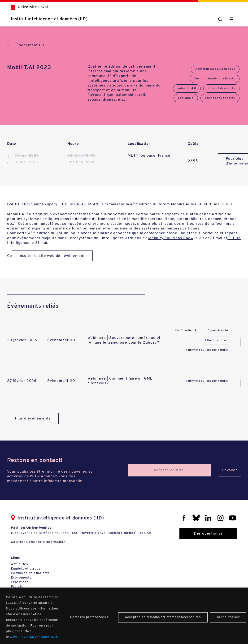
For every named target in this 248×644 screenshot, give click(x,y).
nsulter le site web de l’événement (52, 256)
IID (65, 204)
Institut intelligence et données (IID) (49, 19)
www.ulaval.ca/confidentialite (35, 637)
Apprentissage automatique (215, 69)
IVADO (13, 204)
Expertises (20, 582)
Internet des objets (221, 88)
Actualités (20, 564)
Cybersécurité (218, 331)
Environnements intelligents (215, 79)
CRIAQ (80, 204)
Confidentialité (186, 331)
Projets (17, 587)
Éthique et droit (217, 340)
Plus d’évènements (33, 419)
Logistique (186, 98)
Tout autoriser (228, 617)
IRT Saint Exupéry (41, 204)
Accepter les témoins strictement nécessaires (163, 617)
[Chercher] (220, 19)
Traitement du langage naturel (206, 350)
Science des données (220, 98)
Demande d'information (46, 542)
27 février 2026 (22, 381)
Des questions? (208, 534)
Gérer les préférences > (90, 617)
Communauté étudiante (30, 573)
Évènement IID (30, 45)
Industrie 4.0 (187, 88)
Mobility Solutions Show (171, 238)
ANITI (98, 204)
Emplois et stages (26, 569)
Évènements (21, 578)
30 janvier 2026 (22, 340)
